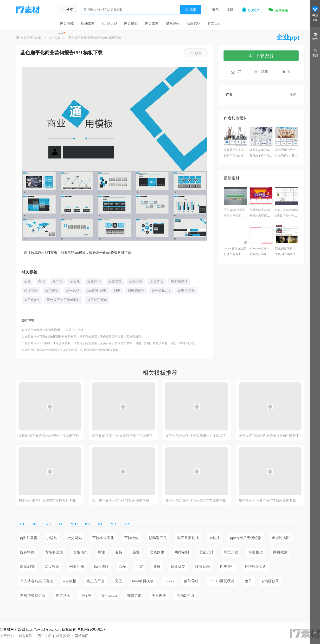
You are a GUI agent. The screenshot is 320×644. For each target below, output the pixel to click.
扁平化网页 (186, 291)
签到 (315, 36)
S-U (101, 524)
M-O (74, 524)
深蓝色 (75, 281)
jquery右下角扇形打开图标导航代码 (235, 252)
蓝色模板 (52, 291)
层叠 (136, 552)
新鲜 (157, 567)
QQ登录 (250, 10)
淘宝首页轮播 (188, 538)
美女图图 (159, 595)
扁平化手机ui (97, 300)
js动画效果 (271, 581)
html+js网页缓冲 (222, 581)
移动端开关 (158, 538)
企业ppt (55, 38)
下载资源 (261, 56)
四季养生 (227, 567)
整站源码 (173, 23)
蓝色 (27, 281)
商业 (41, 281)
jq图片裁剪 (29, 538)
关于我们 (7, 636)
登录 (216, 9)
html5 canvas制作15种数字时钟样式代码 (287, 213)
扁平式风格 (136, 291)
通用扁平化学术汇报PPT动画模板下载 (121, 501)
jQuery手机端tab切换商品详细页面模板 (260, 252)
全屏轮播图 (281, 538)
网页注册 (77, 567)
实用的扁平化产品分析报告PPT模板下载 (49, 436)
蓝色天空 (136, 281)
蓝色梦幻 (94, 281)
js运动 (53, 538)
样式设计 (214, 23)
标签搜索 (63, 636)
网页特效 (67, 23)
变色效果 (157, 552)
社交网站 (75, 538)
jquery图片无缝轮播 (246, 538)
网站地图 (82, 636)
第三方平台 (96, 581)
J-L (61, 524)
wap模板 (70, 581)
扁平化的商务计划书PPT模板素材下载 (47, 501)
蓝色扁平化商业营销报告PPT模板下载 (95, 38)
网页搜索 (280, 552)
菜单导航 (191, 581)
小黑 (293, 94)
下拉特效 (131, 538)
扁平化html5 (161, 291)
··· (61, 33)
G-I (48, 524)
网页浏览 (27, 567)
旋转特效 (27, 552)
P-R (88, 524)
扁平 (117, 291)
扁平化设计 (179, 281)
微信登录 (278, 10)
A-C (22, 524)
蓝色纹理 (115, 281)
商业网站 (31, 291)
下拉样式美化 (103, 538)
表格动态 (80, 552)
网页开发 (231, 552)
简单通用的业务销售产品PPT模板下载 (235, 153)
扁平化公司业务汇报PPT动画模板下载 (267, 501)
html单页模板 (143, 581)
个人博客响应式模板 (36, 581)
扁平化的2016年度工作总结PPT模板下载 (196, 501)
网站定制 (182, 552)
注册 (230, 9)
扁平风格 (73, 291)
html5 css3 (109, 23)
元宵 (140, 567)
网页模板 (131, 23)
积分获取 (26, 636)
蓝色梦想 (157, 281)
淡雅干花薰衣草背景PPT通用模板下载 (261, 153)
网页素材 (152, 23)
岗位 (118, 581)
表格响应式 (54, 552)
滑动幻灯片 (186, 595)
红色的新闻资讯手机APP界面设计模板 (287, 252)
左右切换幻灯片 (33, 595)
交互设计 (206, 552)
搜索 (191, 10)
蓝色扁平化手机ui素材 (63, 300)
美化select (109, 595)
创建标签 (178, 567)
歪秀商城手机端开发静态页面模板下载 (260, 213)
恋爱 (122, 567)
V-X (114, 524)
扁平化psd (32, 300)
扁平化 (57, 281)
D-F (36, 524)
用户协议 (44, 636)
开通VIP (315, 14)
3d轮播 (215, 538)
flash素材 (88, 23)
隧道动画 (63, 595)
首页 (38, 38)
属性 (101, 552)
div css (169, 581)
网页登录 (52, 567)
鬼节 (248, 581)
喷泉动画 (203, 567)
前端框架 (256, 552)
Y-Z (127, 524)
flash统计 (101, 567)
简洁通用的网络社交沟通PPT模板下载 (286, 153)
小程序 (86, 595)
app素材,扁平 (96, 291)
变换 (119, 552)
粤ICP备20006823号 (92, 629)
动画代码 (194, 23)
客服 (315, 53)
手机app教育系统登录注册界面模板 (235, 213)
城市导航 (134, 595)
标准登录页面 (256, 567)
